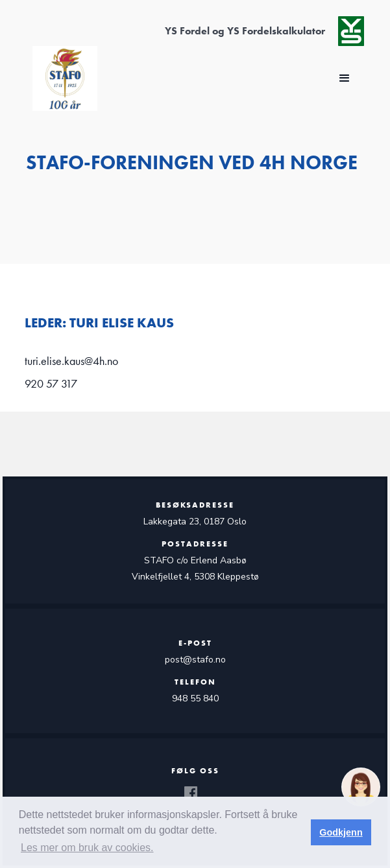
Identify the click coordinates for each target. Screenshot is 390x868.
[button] (345, 78)
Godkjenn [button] (341, 832)
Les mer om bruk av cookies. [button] (87, 848)
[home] (62, 78)
